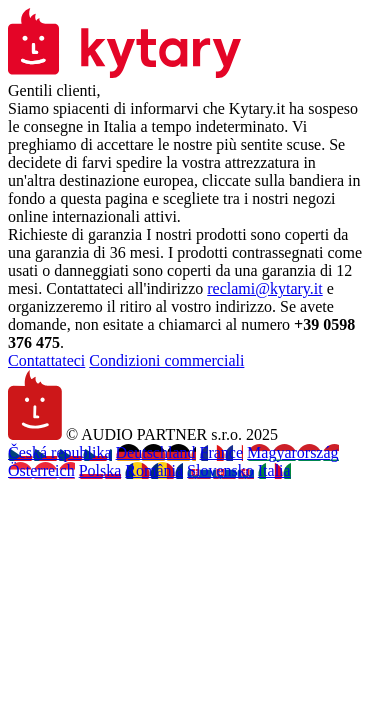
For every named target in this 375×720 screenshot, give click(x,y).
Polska (100, 470)
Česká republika (60, 452)
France (222, 452)
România (154, 470)
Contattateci (46, 360)
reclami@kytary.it (264, 288)
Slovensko (220, 470)
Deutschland (156, 452)
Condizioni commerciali (166, 360)
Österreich (41, 470)
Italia (274, 470)
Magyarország (293, 452)
